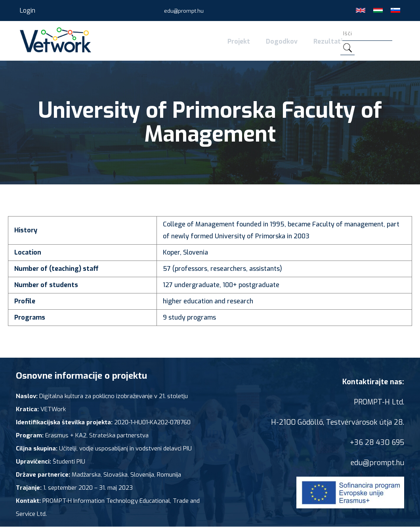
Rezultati (328, 41)
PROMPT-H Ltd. (379, 402)
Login (28, 11)
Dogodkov (282, 41)
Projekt (239, 41)
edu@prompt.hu (184, 11)
